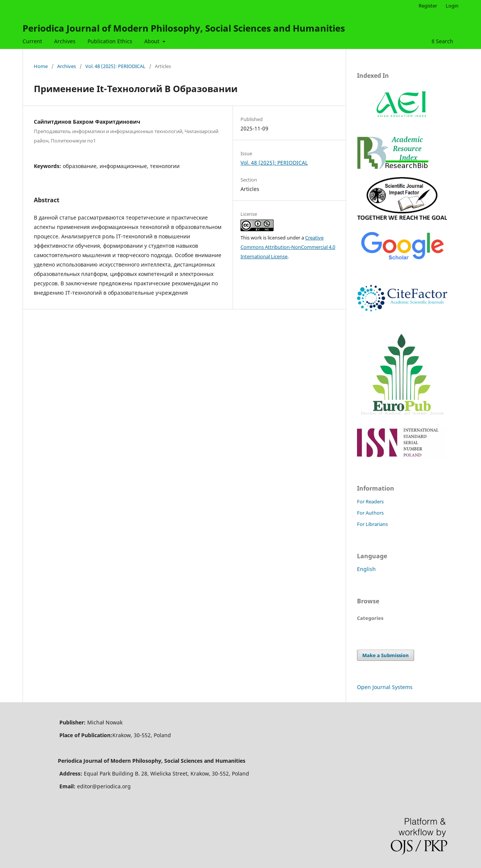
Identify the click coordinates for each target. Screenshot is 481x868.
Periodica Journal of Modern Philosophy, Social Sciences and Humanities (184, 28)
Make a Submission (386, 655)
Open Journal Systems (385, 687)
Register (428, 6)
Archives (65, 41)
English (366, 569)
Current (32, 41)
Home (41, 66)
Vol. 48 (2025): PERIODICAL (115, 66)
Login (452, 6)
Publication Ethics (110, 41)
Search (442, 41)
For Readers (370, 501)
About (153, 41)
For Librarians (372, 524)
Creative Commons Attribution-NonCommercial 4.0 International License (288, 247)
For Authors (370, 513)
